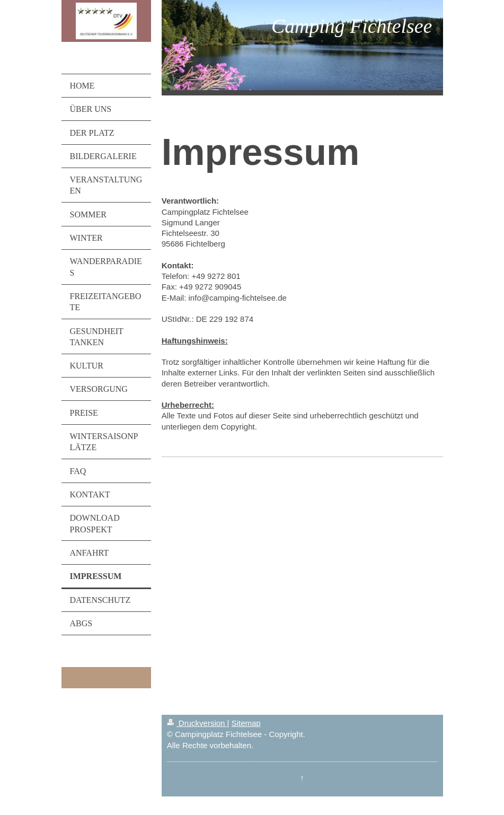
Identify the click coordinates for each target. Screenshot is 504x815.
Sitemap (246, 723)
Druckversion (197, 723)
